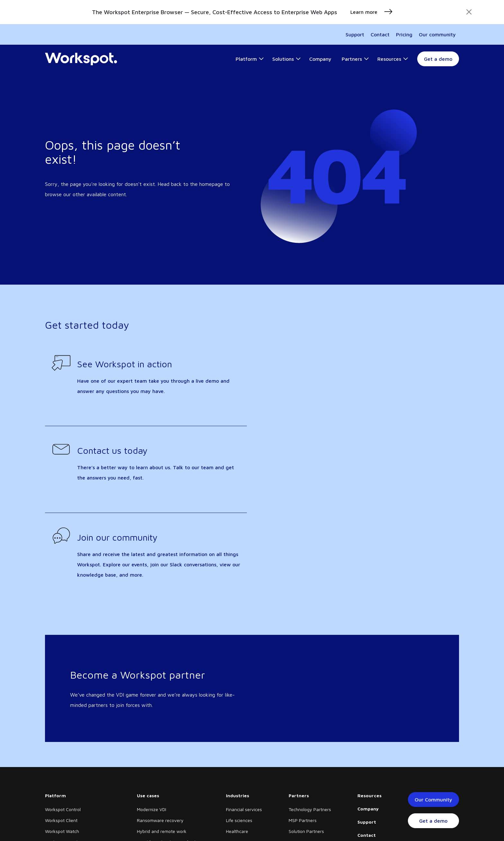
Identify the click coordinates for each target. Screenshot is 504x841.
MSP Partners (303, 820)
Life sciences (239, 820)
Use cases (148, 795)
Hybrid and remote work (162, 831)
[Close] (469, 12)
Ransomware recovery (160, 820)
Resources (369, 795)
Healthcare (237, 831)
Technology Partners (310, 809)
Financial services (244, 809)
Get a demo (438, 59)
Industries (238, 795)
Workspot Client (61, 820)
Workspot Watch (62, 831)
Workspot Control (63, 809)
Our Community (433, 800)
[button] (250, 59)
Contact (380, 34)
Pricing (404, 34)
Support (355, 34)
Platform (55, 795)
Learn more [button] (372, 12)
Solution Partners (306, 831)
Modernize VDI (152, 809)
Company (368, 809)
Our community (437, 34)
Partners (299, 795)
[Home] (81, 59)
